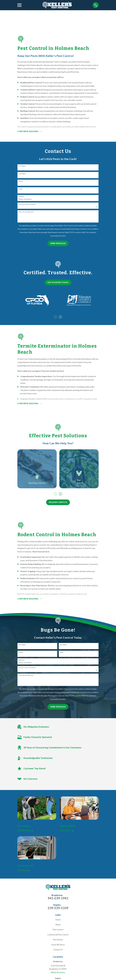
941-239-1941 (58, 898)
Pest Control (58, 930)
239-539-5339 (58, 908)
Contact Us (58, 950)
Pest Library (58, 940)
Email (20, 189)
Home (58, 920)
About (58, 925)
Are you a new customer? (27, 204)
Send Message (58, 243)
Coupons (23, 870)
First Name (22, 166)
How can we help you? (26, 212)
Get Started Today (58, 282)
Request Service (58, 502)
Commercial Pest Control (58, 935)
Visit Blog (67, 831)
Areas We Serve (58, 945)
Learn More (25, 831)
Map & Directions (58, 972)
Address (21, 197)
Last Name (22, 174)
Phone (21, 181)
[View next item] (60, 317)
